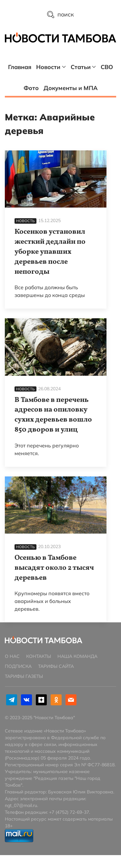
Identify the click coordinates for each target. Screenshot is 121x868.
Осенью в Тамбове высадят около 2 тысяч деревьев (54, 568)
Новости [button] (51, 67)
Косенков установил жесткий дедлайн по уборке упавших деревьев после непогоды (50, 252)
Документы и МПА (71, 88)
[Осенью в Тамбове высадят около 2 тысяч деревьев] (56, 505)
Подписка (18, 666)
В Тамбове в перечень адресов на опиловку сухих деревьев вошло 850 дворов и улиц (53, 415)
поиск (60, 14)
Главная (20, 67)
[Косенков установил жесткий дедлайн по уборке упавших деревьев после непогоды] (56, 179)
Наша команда (77, 656)
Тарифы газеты (24, 676)
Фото (31, 88)
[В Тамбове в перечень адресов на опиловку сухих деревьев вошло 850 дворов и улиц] (56, 347)
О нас (12, 656)
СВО (107, 67)
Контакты (39, 656)
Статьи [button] (83, 67)
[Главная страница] (60, 37)
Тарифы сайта (56, 666)
